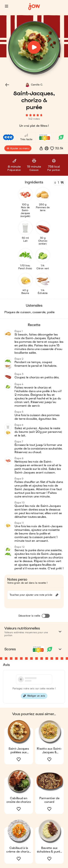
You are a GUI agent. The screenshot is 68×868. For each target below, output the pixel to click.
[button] (7, 6)
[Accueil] (34, 7)
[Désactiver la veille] (46, 616)
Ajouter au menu (18, 148)
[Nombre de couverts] (59, 183)
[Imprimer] (47, 148)
